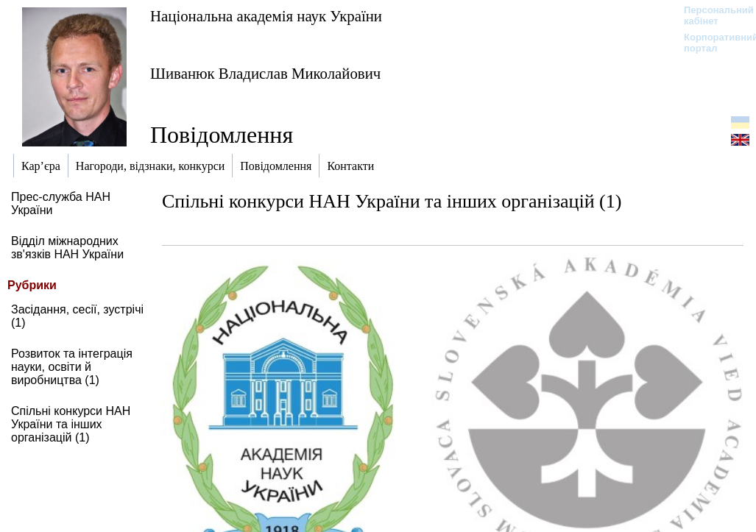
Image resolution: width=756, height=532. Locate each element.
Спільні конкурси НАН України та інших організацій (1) (71, 424)
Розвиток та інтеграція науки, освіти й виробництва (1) (72, 367)
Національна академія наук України (266, 16)
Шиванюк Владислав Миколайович (265, 73)
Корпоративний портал (711, 43)
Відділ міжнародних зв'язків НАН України (67, 248)
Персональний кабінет (711, 15)
